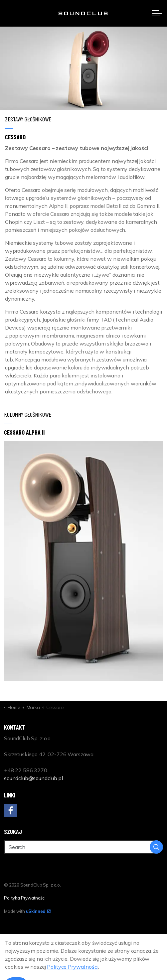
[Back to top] (83, 942)
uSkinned (38, 911)
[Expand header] (157, 13)
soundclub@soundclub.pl (33, 778)
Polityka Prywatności (25, 898)
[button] (156, 847)
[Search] (83, 847)
